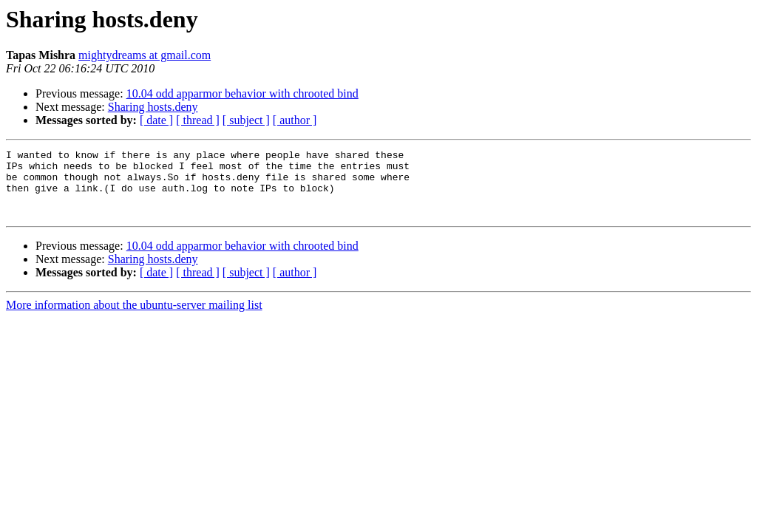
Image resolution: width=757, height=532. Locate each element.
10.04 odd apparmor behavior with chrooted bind (242, 93)
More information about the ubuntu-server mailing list (134, 318)
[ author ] (295, 120)
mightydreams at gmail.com (145, 55)
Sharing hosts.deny (153, 107)
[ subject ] (246, 120)
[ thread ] (198, 120)
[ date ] (156, 120)
